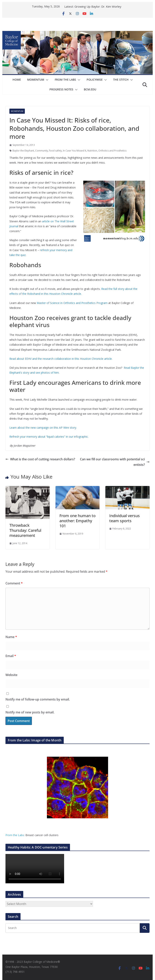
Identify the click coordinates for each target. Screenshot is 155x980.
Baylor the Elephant (23, 151)
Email (11, 656)
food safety (55, 151)
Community (42, 151)
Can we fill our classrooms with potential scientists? (115, 462)
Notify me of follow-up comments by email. (38, 699)
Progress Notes (61, 89)
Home (17, 80)
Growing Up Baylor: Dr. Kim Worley (98, 6)
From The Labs (65, 80)
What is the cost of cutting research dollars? (40, 459)
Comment (14, 583)
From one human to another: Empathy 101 (77, 521)
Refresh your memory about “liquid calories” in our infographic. (49, 437)
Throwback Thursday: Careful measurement (25, 530)
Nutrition (92, 151)
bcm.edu (90, 89)
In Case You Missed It (75, 151)
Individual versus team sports (125, 518)
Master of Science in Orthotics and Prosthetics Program (72, 303)
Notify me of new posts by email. (30, 712)
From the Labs (15, 835)
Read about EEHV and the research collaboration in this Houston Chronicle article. (61, 359)
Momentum (36, 80)
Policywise (95, 80)
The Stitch (121, 80)
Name (11, 637)
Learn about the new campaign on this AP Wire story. (43, 428)
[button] (46, 80)
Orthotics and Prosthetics (112, 151)
